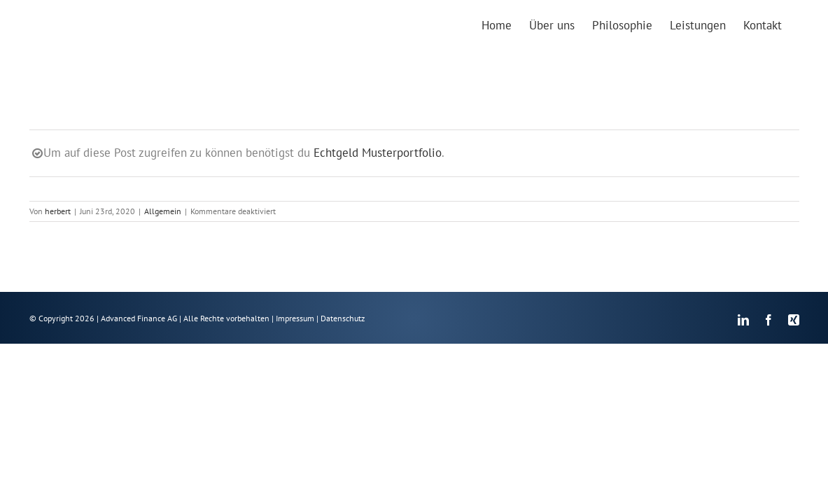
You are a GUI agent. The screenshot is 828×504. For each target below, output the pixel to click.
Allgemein (163, 211)
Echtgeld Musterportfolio (378, 153)
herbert (58, 211)
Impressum (295, 318)
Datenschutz (343, 318)
